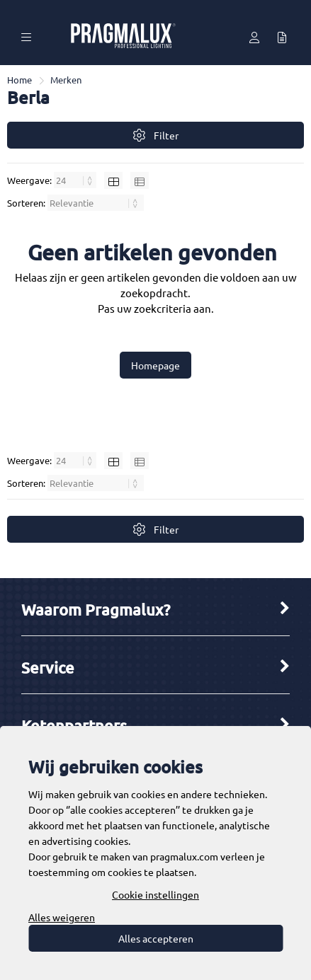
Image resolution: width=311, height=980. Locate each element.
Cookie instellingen (155, 894)
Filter (155, 136)
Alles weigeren (62, 917)
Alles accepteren (156, 938)
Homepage (155, 365)
